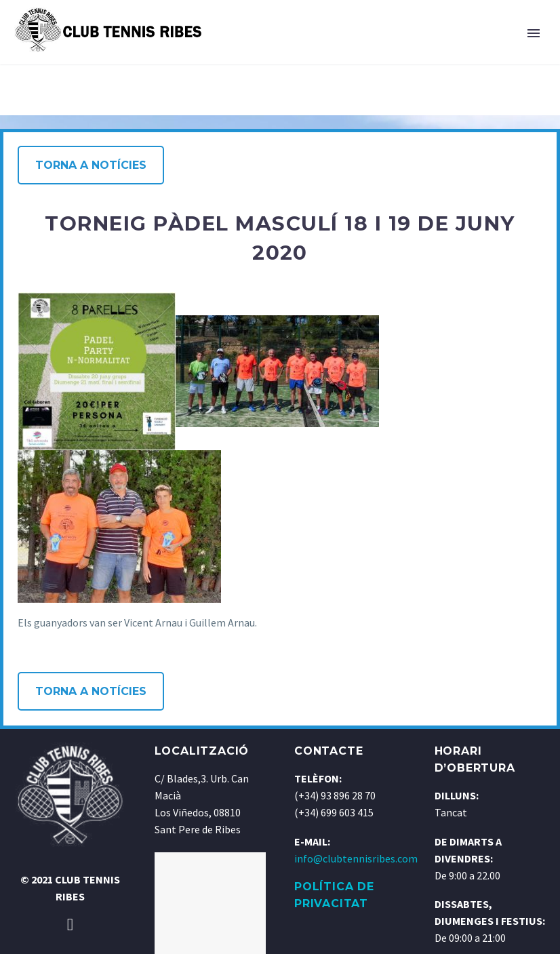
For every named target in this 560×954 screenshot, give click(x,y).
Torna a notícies (91, 165)
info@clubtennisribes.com (356, 858)
